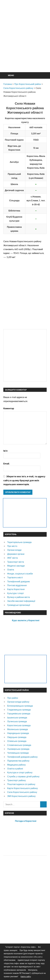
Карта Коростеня (16, 589)
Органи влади (14, 550)
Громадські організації (19, 605)
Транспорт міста (16, 562)
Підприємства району (18, 761)
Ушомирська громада (18, 749)
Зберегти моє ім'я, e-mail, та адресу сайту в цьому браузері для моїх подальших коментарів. (24, 480)
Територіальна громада (19, 542)
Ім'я (5, 451)
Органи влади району (18, 702)
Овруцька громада (17, 737)
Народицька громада (18, 733)
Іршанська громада (17, 717)
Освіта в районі (15, 769)
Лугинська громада (17, 721)
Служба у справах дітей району (23, 776)
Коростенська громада (19, 725)
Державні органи (16, 554)
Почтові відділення (17, 585)
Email (6, 464)
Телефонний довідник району (22, 757)
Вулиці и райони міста (18, 597)
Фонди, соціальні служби (20, 574)
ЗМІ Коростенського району (21, 796)
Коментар (9, 408)
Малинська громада (18, 729)
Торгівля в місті (15, 577)
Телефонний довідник (18, 581)
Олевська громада (17, 741)
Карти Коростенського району (23, 788)
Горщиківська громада (19, 713)
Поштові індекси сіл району (21, 784)
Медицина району (16, 765)
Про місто (12, 546)
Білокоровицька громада (20, 706)
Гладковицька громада (19, 710)
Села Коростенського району (22, 792)
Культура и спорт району (20, 772)
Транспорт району (17, 780)
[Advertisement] (25, 43)
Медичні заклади (16, 566)
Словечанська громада (19, 745)
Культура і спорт (16, 593)
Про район (13, 698)
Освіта (11, 570)
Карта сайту (26, 976)
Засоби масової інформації (21, 601)
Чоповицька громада (18, 753)
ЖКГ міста (12, 558)
